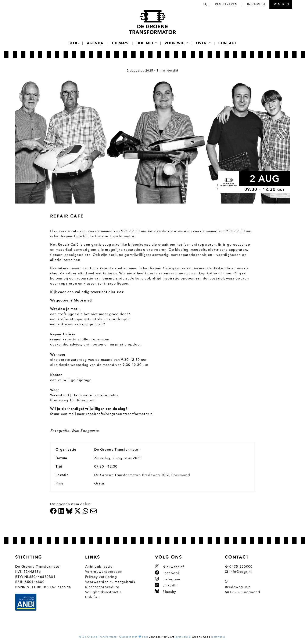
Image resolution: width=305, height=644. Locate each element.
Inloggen (256, 4)
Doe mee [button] (145, 43)
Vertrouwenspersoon (104, 572)
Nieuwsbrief (169, 567)
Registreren (226, 4)
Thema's (120, 43)
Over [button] (202, 43)
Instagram (168, 579)
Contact (227, 43)
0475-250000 (241, 567)
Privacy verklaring (101, 577)
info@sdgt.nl (241, 572)
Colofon (92, 597)
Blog (74, 43)
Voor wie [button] (175, 43)
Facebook (168, 573)
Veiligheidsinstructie (104, 592)
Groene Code (201, 637)
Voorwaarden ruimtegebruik (110, 582)
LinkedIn (166, 585)
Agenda (95, 43)
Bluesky (166, 592)
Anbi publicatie (99, 567)
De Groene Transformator (117, 450)
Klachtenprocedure (102, 587)
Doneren (281, 4)
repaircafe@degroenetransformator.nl (120, 414)
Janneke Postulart (162, 637)
